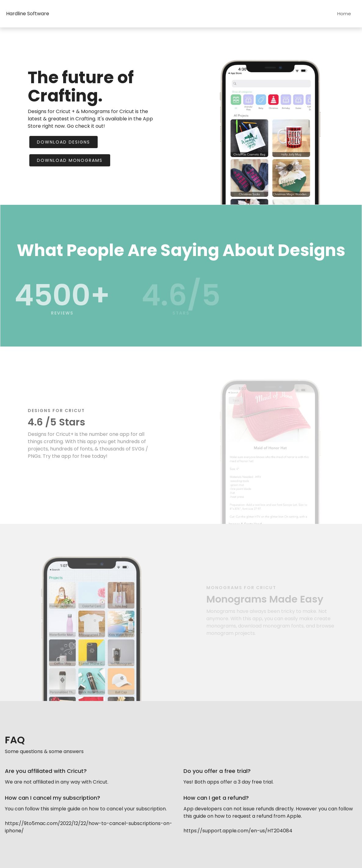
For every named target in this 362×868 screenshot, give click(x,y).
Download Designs (63, 142)
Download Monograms (70, 160)
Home (344, 14)
